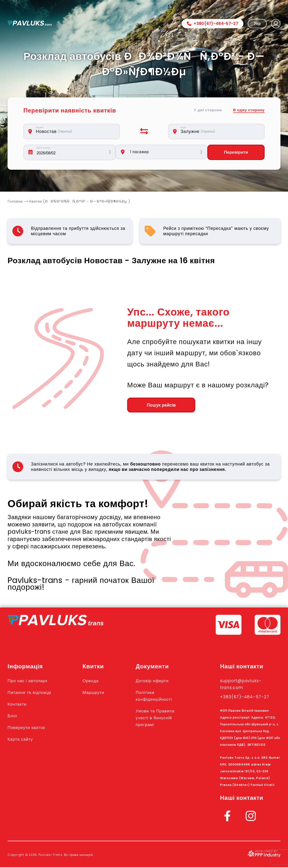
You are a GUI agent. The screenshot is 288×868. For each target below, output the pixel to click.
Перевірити (236, 152)
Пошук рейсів (154, 406)
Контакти (18, 705)
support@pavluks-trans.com (245, 685)
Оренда (95, 681)
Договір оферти (158, 681)
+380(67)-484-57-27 (213, 23)
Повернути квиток (29, 728)
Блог (13, 717)
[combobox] (74, 131)
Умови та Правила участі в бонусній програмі (161, 719)
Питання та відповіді (32, 693)
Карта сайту (22, 740)
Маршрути (98, 693)
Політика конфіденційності (160, 697)
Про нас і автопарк (30, 681)
